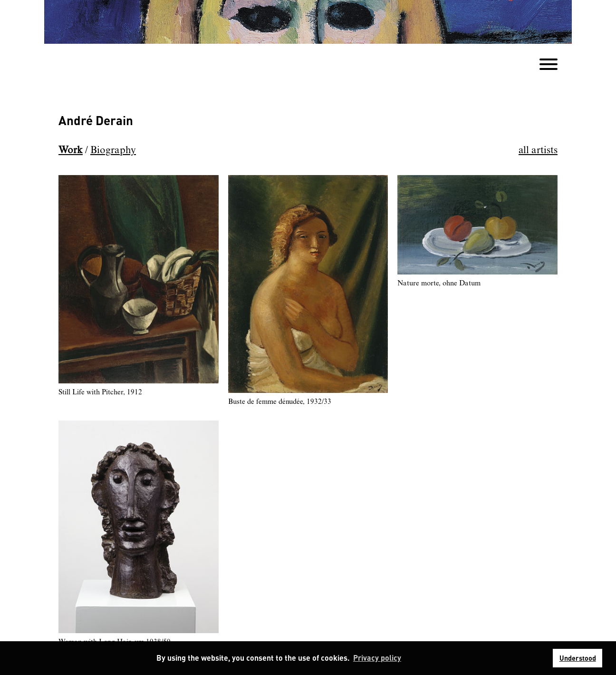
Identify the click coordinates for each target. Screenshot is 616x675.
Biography (113, 150)
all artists (538, 150)
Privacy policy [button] (377, 658)
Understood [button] (578, 658)
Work (71, 150)
